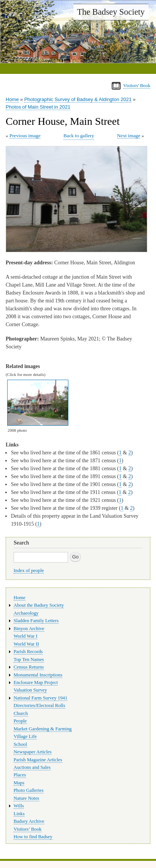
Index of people (29, 570)
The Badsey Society (111, 12)
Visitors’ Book (28, 829)
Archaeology (26, 613)
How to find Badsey (33, 837)
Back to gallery (79, 136)
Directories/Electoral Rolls (39, 705)
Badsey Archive (29, 821)
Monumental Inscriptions (38, 675)
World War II (26, 644)
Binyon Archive (29, 629)
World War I (25, 636)
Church (21, 713)
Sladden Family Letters (36, 621)
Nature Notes (26, 798)
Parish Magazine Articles (38, 760)
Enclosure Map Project (36, 682)
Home (12, 99)
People (20, 721)
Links (19, 814)
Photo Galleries (29, 790)
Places (20, 775)
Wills (19, 806)
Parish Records (28, 652)
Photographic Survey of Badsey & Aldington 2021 (78, 99)
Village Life (25, 736)
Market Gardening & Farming (43, 729)
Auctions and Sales (32, 767)
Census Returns (29, 667)
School (20, 744)
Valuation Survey (30, 690)
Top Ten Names (29, 659)
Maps (19, 783)
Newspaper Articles (32, 752)
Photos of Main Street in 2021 (38, 107)
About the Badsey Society (39, 605)
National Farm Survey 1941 (40, 698)
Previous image (25, 136)
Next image (129, 136)
